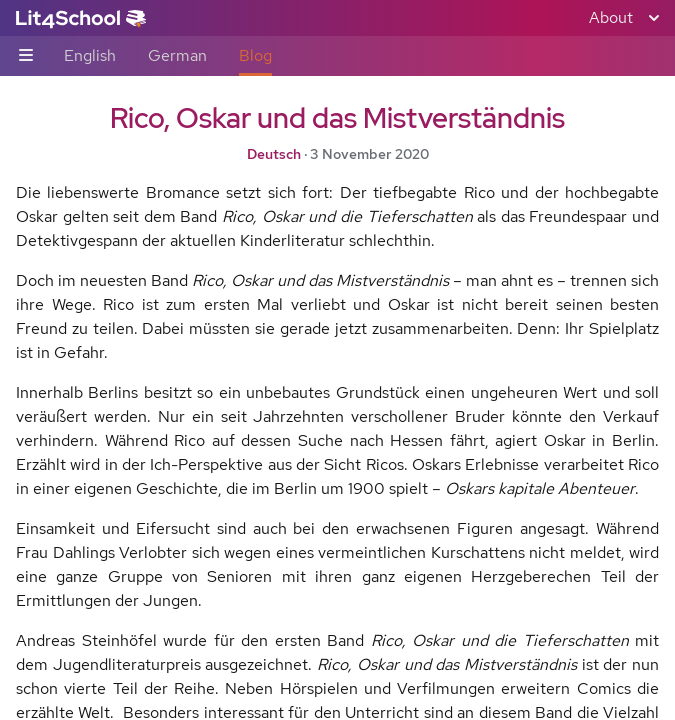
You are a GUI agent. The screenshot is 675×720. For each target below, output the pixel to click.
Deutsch (274, 154)
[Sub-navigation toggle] (26, 56)
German (177, 55)
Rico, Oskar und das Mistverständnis (337, 118)
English (90, 55)
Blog (255, 55)
